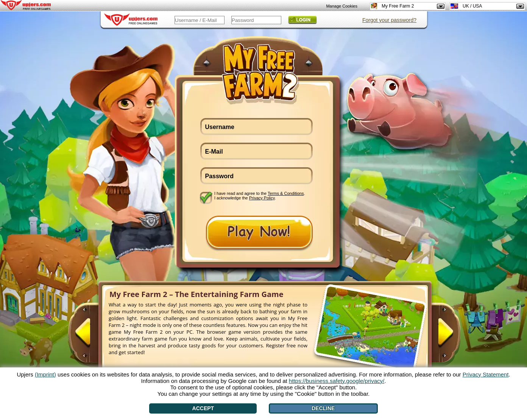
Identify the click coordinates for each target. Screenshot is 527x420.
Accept (203, 408)
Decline (323, 408)
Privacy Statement (486, 374)
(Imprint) (45, 374)
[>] (438, 336)
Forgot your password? (389, 20)
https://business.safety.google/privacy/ (337, 381)
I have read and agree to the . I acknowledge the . (260, 196)
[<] (90, 336)
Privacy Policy (262, 198)
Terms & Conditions (286, 193)
